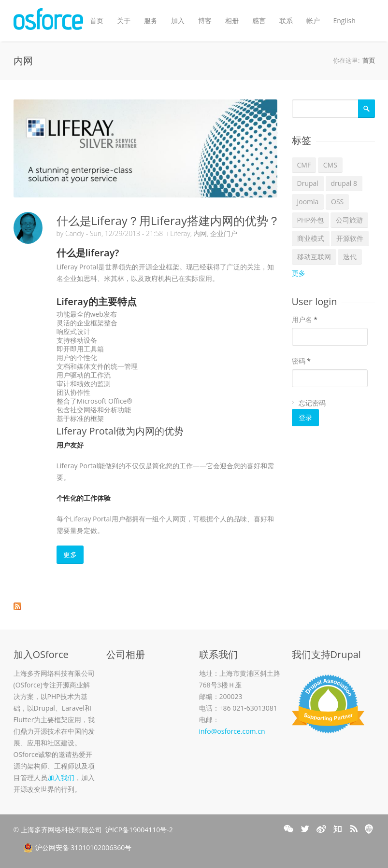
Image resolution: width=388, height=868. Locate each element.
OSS (337, 202)
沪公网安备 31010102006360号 (78, 848)
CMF (304, 165)
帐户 (313, 21)
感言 (259, 21)
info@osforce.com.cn (232, 731)
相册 (232, 21)
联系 (286, 21)
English (345, 21)
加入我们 (61, 777)
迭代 (350, 257)
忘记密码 (312, 403)
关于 (124, 21)
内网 (200, 233)
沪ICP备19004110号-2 (139, 830)
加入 (178, 21)
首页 (97, 21)
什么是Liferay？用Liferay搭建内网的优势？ (168, 220)
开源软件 (350, 238)
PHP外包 (310, 220)
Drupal (308, 183)
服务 (151, 21)
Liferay (180, 233)
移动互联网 (314, 257)
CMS (330, 165)
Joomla (308, 202)
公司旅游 (349, 220)
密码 (301, 361)
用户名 (305, 319)
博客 (205, 21)
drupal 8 (344, 183)
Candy (75, 233)
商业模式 (311, 238)
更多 (70, 554)
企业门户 (224, 233)
